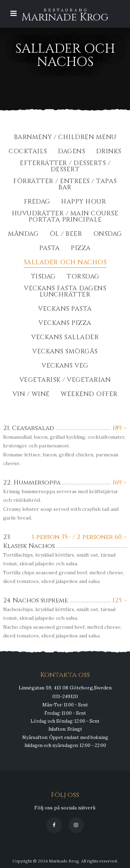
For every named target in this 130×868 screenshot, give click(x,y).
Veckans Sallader (65, 338)
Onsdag (108, 235)
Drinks (109, 152)
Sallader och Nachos (65, 263)
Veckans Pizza (65, 324)
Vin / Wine (31, 395)
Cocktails (28, 152)
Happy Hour (84, 202)
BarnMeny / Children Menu (65, 138)
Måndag (23, 235)
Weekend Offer (89, 395)
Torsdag (83, 277)
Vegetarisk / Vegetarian (65, 381)
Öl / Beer (66, 235)
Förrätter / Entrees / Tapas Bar (65, 185)
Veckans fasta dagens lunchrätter (65, 292)
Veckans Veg (65, 366)
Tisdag (43, 277)
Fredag (37, 202)
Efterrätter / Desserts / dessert (65, 167)
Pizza (81, 249)
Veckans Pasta (65, 310)
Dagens (71, 152)
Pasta (50, 249)
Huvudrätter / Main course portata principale (65, 217)
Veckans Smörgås (65, 352)
